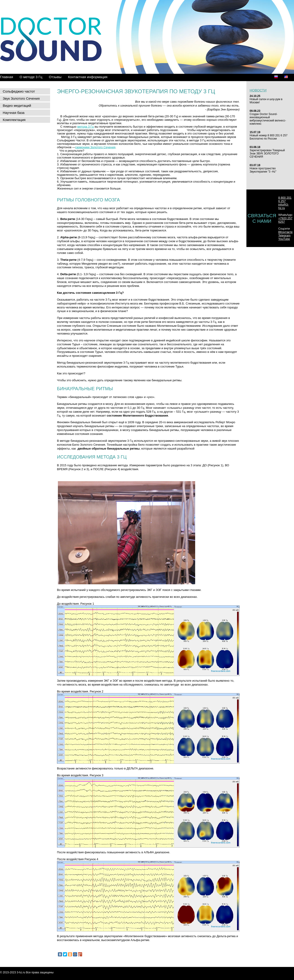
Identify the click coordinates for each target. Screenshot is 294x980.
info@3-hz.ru (283, 206)
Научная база (14, 113)
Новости (258, 90)
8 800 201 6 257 (285, 199)
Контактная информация (88, 77)
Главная (7, 77)
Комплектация (14, 120)
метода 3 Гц (86, 127)
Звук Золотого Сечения (21, 98)
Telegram (284, 235)
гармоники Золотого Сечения (95, 147)
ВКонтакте (285, 232)
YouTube (284, 239)
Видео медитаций (17, 106)
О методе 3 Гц (31, 77)
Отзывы (55, 77)
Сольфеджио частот (19, 91)
